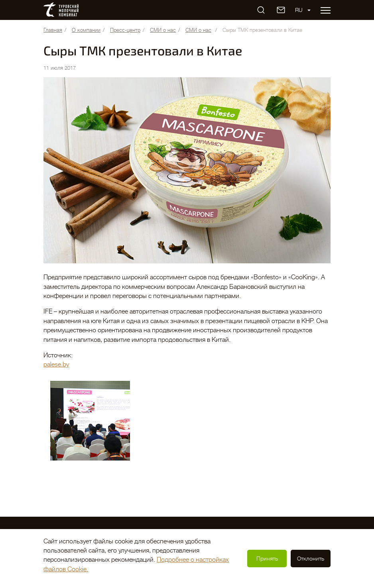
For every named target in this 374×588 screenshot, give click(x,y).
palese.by (56, 365)
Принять (267, 559)
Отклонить (311, 559)
